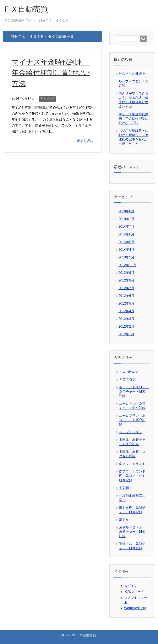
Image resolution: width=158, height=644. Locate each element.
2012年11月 (127, 265)
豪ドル (124, 520)
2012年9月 (127, 273)
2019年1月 (127, 219)
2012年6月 (127, 296)
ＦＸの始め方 (129, 372)
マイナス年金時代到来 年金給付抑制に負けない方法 (51, 73)
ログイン (131, 586)
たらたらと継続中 (132, 74)
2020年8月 (127, 211)
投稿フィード (134, 592)
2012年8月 (127, 280)
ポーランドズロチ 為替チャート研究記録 (134, 391)
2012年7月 (127, 288)
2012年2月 (127, 326)
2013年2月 (127, 257)
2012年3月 (127, 319)
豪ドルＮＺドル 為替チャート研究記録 (132, 532)
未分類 (124, 488)
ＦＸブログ (48, 98)
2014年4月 (127, 250)
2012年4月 (127, 311)
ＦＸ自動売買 (26, 9)
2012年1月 (127, 334)
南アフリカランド (132, 464)
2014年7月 (127, 227)
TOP (18, 20)
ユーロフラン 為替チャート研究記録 (132, 420)
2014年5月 (127, 242)
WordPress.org (135, 608)
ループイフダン (131, 432)
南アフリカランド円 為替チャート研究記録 (132, 476)
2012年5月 (127, 303)
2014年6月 (127, 234)
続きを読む (85, 141)
